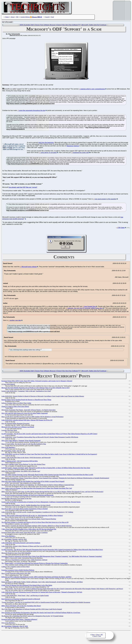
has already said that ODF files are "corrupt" (23, 188)
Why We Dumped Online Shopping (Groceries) (15, 424)
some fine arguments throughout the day (32, 111)
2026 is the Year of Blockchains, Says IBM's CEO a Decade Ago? (21, 472)
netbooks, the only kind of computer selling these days (85, 309)
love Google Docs (90, 307)
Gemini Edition (25, 17)
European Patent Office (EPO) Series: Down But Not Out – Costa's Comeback (25, 533)
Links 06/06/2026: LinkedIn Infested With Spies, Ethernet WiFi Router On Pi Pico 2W (27, 421)
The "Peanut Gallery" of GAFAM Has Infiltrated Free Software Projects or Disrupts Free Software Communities (35, 564)
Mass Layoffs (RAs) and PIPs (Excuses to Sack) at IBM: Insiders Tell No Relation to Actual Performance (32, 417)
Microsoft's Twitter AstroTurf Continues (94, 25)
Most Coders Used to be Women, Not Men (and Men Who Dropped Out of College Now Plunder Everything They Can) (37, 489)
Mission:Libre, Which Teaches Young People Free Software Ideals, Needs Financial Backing (29, 519)
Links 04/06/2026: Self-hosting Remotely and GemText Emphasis (21, 543)
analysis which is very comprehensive (93, 89)
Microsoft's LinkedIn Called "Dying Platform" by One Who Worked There (23, 465)
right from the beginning (46, 143)
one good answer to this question (106, 199)
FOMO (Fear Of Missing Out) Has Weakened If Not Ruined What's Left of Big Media (27, 586)
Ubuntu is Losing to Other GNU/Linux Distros (15, 407)
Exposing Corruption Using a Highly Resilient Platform (18, 570)
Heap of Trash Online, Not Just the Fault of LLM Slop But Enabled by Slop (24, 444)
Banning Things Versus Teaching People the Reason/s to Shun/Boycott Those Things (26, 400)
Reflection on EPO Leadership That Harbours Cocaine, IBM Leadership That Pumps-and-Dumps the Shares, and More (36, 577)
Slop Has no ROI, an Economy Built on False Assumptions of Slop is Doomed (25, 509)
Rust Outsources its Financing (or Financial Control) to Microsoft (21, 599)
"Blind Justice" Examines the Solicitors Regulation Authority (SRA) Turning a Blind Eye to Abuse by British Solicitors (37, 526)
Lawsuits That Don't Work (9, 431)
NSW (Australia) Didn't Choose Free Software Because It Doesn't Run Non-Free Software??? (50, 25)
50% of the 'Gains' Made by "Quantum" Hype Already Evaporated (21, 441)
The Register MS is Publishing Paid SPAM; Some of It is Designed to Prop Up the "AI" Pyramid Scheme (32, 616)
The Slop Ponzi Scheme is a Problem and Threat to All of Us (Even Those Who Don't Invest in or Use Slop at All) (35, 523)
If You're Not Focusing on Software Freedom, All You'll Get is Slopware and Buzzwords (27, 496)
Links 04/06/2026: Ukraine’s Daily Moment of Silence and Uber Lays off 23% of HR (27, 547)
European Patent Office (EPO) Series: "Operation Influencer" (19, 620)
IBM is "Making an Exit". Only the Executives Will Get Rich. (20, 461)
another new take (15, 321)
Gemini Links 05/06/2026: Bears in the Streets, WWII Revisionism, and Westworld (26, 458)
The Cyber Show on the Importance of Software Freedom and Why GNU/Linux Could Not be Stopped (32, 610)
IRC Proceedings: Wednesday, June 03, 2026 (15, 627)
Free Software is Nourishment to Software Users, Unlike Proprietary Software (24, 560)
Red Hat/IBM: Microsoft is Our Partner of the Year (16, 499)
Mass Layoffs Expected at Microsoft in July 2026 (16, 574)
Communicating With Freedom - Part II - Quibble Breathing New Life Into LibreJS (26, 506)
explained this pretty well (81, 153)
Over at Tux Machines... (9, 448)
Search (47, 17)
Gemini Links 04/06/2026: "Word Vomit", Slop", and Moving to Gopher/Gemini (25, 596)
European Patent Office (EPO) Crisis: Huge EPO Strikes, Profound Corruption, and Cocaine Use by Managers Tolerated (37, 381)
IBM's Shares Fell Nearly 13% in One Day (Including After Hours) (21, 606)
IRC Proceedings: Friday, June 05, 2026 (13, 451)
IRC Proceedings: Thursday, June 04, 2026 (14, 540)
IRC (17, 17)
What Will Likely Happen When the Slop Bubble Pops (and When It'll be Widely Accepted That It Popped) (33, 482)
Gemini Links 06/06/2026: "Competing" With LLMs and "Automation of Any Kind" (26, 392)
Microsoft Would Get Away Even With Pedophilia (16, 553)
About (12, 17)
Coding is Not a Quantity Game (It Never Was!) (16, 567)
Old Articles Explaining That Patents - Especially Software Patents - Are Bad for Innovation (28, 410)
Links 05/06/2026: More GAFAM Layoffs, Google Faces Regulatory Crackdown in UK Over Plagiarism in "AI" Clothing (37, 513)
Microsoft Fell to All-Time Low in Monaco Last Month (18, 427)
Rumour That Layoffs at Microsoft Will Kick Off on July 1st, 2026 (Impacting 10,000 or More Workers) (32, 516)
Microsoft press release (29, 267)
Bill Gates (121, 228)
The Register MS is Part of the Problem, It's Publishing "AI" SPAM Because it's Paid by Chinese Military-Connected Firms (38, 485)
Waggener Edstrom (73, 146)
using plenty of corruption (49, 153)
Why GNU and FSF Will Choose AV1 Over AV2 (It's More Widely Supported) (25, 414)
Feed (52, 17)
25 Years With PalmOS (8, 385)
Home (7, 17)
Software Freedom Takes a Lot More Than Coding (16, 404)
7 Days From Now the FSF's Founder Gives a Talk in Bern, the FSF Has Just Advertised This (29, 530)
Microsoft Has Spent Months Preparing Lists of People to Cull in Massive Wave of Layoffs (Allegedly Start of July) (36, 388)
